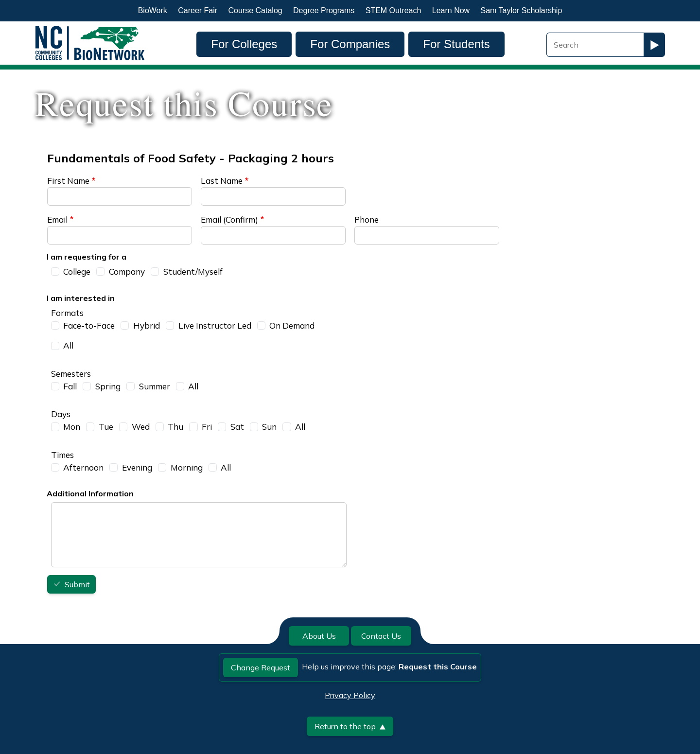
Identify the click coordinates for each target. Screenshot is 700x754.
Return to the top (350, 726)
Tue (106, 427)
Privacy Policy (350, 695)
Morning (187, 467)
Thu (175, 427)
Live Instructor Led (215, 325)
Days (61, 414)
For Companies (350, 44)
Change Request (261, 667)
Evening (137, 467)
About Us (319, 636)
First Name (68, 181)
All (68, 345)
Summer (155, 386)
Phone (367, 219)
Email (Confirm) (229, 219)
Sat (237, 427)
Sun (269, 427)
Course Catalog (255, 10)
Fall (70, 386)
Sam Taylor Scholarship (522, 10)
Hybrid (147, 325)
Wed (141, 427)
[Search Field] (595, 45)
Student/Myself (193, 272)
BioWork (153, 10)
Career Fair (198, 10)
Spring (108, 386)
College (77, 272)
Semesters (71, 374)
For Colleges (244, 44)
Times (62, 455)
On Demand (292, 325)
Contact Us (381, 636)
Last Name (222, 181)
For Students (456, 44)
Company (127, 272)
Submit (77, 585)
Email (57, 219)
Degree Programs (324, 10)
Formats (67, 313)
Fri (207, 427)
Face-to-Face (89, 325)
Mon (72, 427)
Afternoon (83, 467)
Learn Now (451, 10)
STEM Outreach (394, 10)
